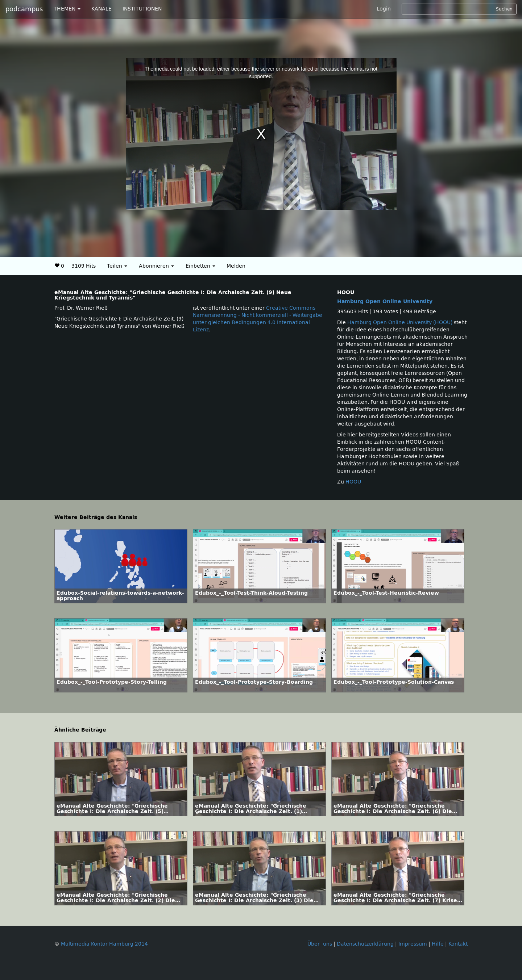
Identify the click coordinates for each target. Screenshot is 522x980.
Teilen (117, 266)
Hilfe (438, 944)
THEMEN (67, 9)
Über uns (320, 944)
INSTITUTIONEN (142, 9)
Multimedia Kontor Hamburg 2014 (104, 944)
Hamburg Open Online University (385, 301)
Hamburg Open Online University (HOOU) (400, 323)
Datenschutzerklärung (365, 944)
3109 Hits (84, 266)
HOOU (353, 482)
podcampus (24, 9)
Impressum (413, 944)
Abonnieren (156, 266)
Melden (236, 266)
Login (384, 9)
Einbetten (200, 266)
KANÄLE (101, 9)
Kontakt (458, 944)
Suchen (504, 9)
